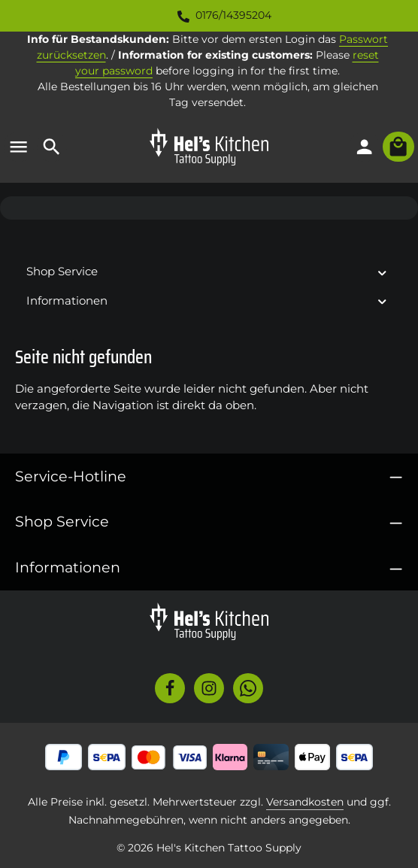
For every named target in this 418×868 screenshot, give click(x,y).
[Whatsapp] (248, 688)
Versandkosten (305, 802)
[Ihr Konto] (365, 147)
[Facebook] (170, 688)
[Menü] (19, 147)
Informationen (68, 567)
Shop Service (62, 521)
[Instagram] (209, 688)
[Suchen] (52, 147)
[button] (382, 272)
